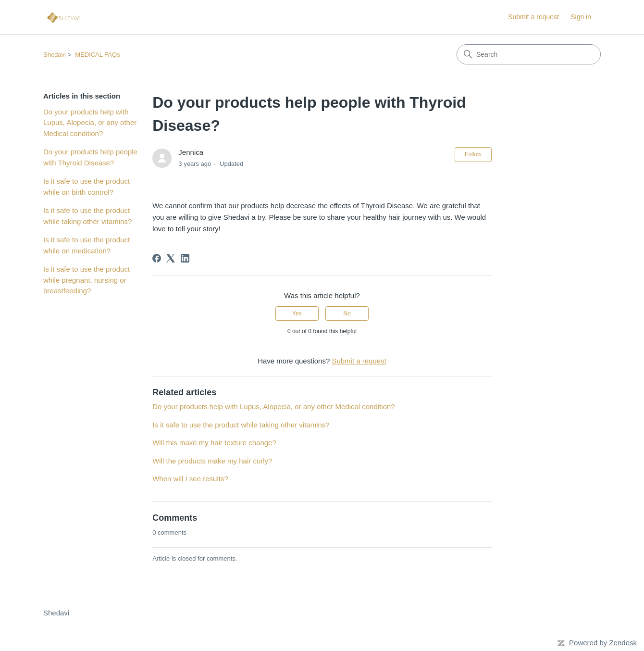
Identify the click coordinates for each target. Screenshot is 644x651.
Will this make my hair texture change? (214, 443)
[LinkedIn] (185, 258)
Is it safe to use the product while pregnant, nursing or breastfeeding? (87, 280)
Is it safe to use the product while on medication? (87, 245)
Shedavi (55, 55)
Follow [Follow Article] (473, 154)
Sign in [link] (581, 17)
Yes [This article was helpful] (297, 313)
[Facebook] (157, 258)
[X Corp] (171, 258)
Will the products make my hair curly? (212, 461)
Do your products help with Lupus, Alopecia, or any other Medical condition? (90, 123)
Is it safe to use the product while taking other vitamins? (87, 216)
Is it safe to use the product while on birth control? (87, 187)
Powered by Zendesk (603, 643)
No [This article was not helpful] (347, 313)
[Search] (529, 54)
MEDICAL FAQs (97, 55)
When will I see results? (190, 479)
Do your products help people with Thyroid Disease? (90, 157)
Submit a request (533, 17)
